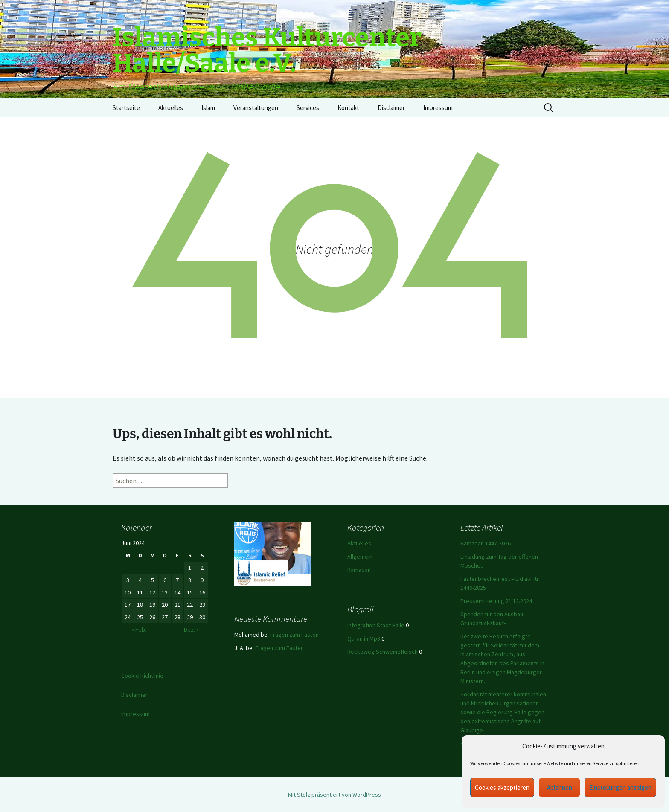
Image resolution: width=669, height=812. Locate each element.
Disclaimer (391, 108)
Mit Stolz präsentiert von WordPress (334, 795)
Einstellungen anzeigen (620, 787)
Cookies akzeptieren (502, 787)
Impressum (438, 108)
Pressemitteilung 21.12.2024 (496, 601)
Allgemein (360, 557)
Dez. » (191, 629)
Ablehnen (560, 787)
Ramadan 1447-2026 (486, 543)
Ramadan (359, 570)
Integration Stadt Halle (376, 625)
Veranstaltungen (256, 108)
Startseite (126, 108)
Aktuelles (171, 108)
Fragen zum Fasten (294, 635)
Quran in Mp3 (364, 638)
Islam (208, 108)
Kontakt (348, 108)
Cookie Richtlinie (142, 676)
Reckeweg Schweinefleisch (382, 652)
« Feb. (139, 629)
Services (308, 108)
